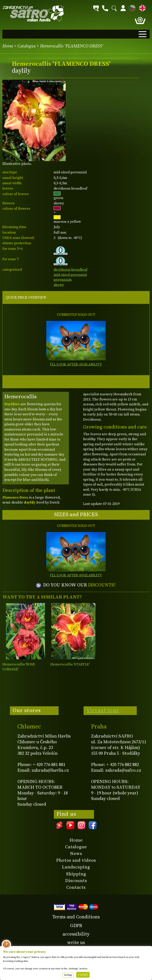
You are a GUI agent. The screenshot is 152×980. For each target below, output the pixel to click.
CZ (131, 7)
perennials (63, 280)
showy (59, 285)
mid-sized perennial (70, 275)
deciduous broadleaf (71, 270)
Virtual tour (103, 710)
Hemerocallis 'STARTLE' (70, 664)
